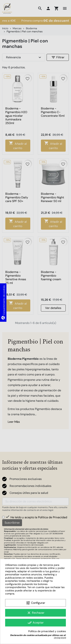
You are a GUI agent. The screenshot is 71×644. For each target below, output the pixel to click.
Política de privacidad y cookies (47, 631)
